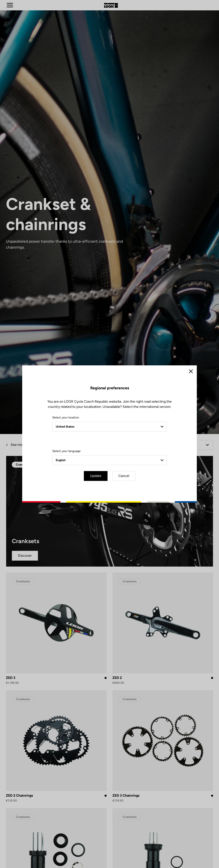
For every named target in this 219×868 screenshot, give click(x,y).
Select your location (66, 417)
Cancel (124, 476)
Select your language (66, 451)
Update (96, 476)
